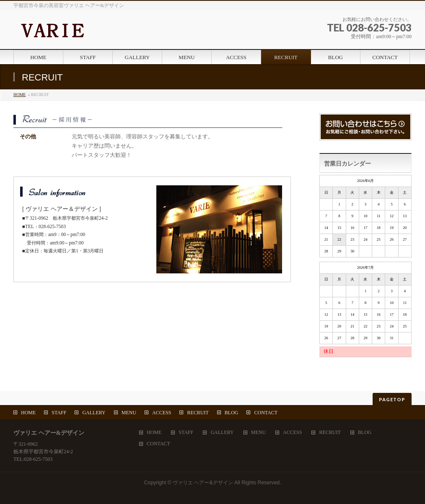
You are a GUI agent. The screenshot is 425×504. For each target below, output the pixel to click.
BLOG (232, 413)
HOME (19, 95)
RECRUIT (198, 413)
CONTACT (266, 413)
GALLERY (94, 413)
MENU (129, 413)
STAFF (59, 413)
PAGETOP (392, 399)
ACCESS (162, 413)
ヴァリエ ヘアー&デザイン (203, 483)
